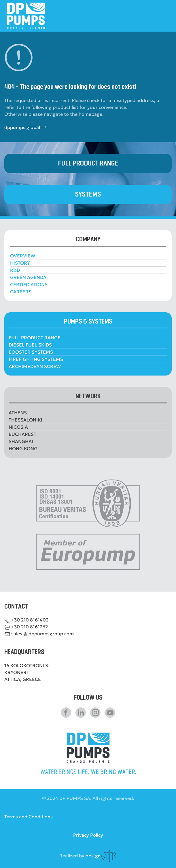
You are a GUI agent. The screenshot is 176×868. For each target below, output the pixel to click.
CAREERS (21, 292)
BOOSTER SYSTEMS (31, 352)
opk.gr (93, 856)
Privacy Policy (88, 835)
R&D (15, 270)
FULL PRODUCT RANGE (88, 163)
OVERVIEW (23, 256)
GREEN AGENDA (28, 277)
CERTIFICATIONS (29, 284)
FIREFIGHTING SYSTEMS (36, 359)
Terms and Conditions (29, 817)
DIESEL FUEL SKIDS (30, 345)
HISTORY (20, 263)
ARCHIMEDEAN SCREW (35, 366)
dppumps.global (22, 127)
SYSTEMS (88, 194)
